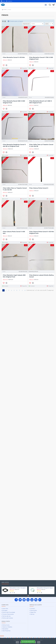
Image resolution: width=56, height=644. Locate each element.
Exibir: (47, 24)
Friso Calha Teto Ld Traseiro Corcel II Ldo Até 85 (41, 145)
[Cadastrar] (9, 1)
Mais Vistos (5, 582)
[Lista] (5, 21)
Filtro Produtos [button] (29, 642)
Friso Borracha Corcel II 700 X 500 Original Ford (41, 58)
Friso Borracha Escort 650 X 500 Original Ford (14, 102)
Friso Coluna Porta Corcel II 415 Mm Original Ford (42, 232)
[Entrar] (3, 1)
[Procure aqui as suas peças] (49, 5)
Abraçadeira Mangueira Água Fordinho (45, 588)
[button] (4, 65)
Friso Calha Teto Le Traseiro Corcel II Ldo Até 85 (15, 189)
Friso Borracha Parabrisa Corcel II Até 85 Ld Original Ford (14, 145)
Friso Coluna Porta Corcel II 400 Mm (14, 232)
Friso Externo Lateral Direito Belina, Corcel (42, 276)
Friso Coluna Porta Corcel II (39, 188)
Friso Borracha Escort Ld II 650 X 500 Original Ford (41, 102)
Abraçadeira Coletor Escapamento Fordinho (18, 588)
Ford (4, 54)
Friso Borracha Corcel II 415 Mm (14, 57)
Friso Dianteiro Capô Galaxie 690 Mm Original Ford (14, 276)
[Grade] (3, 21)
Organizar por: (26, 24)
